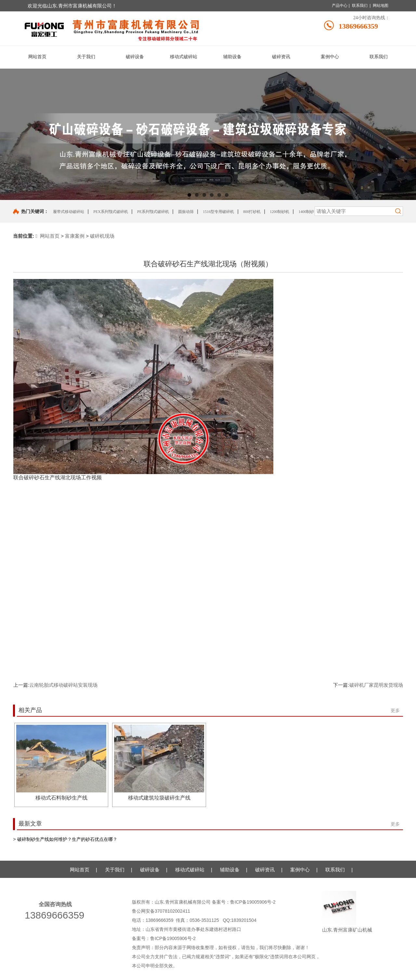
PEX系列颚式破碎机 (111, 212)
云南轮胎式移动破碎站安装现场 (63, 685)
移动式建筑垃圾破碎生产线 (159, 798)
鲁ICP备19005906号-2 (253, 902)
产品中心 (340, 6)
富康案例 (75, 236)
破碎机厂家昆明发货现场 (376, 685)
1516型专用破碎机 (218, 212)
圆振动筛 (186, 212)
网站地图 (381, 6)
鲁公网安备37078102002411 (161, 911)
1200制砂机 (279, 212)
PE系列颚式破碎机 (153, 212)
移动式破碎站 (190, 870)
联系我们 (360, 6)
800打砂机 (252, 212)
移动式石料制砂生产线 (61, 798)
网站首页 (47, 236)
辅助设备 (230, 870)
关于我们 (115, 870)
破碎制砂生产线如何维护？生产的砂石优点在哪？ (67, 839)
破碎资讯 (265, 870)
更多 (395, 710)
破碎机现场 (102, 236)
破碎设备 (150, 870)
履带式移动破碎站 (69, 212)
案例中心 (300, 870)
